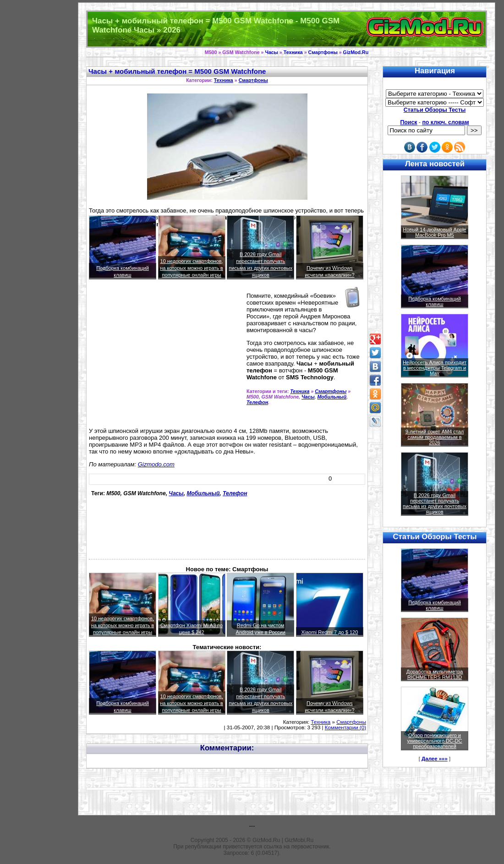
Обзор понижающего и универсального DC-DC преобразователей (434, 741)
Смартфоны (323, 52)
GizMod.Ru (356, 52)
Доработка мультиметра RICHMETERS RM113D (435, 674)
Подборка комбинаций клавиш (435, 301)
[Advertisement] (166, 357)
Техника (293, 52)
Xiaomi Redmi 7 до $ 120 (329, 632)
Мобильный (332, 397)
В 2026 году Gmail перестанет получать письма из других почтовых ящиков (435, 503)
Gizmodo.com (156, 464)
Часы (271, 52)
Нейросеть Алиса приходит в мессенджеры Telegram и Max (435, 368)
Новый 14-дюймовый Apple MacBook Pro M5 (435, 232)
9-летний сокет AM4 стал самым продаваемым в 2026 (435, 437)
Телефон (257, 402)
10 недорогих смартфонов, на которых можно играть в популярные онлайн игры (192, 268)
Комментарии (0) (345, 727)
